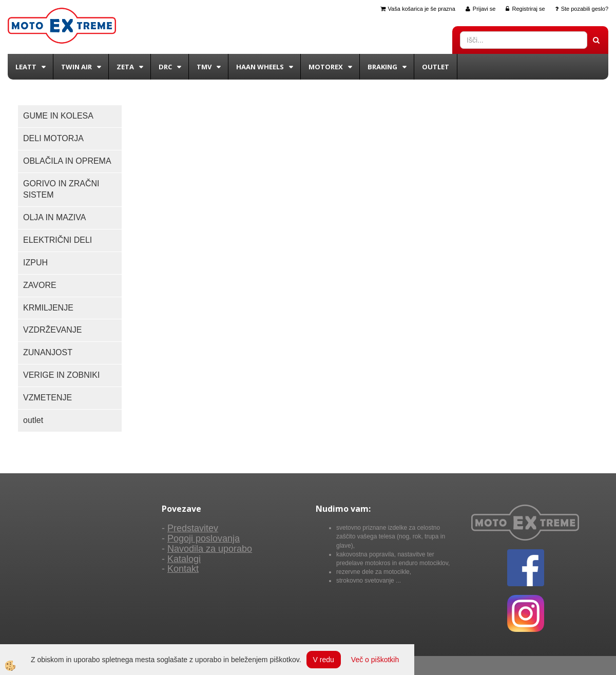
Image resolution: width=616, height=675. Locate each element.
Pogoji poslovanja (204, 538)
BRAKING (382, 67)
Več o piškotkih (375, 660)
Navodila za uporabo (210, 549)
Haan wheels (260, 67)
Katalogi (184, 559)
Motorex (326, 67)
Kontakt (183, 569)
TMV (204, 67)
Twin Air (76, 67)
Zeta (125, 67)
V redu (324, 660)
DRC (165, 67)
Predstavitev (193, 528)
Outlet (436, 67)
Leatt (26, 67)
